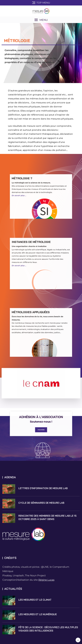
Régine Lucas (46, 580)
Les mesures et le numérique (38, 614)
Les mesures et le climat (35, 600)
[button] (41, 20)
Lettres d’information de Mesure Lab (43, 488)
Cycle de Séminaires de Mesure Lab (41, 503)
